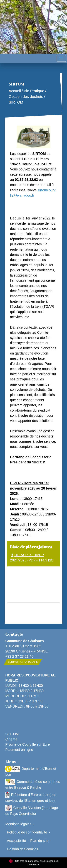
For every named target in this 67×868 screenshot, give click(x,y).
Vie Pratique (34, 91)
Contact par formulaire (23, 662)
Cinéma (11, 739)
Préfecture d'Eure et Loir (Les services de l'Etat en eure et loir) (31, 797)
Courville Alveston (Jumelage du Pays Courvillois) (32, 810)
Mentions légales (18, 824)
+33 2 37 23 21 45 (19, 656)
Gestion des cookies (23, 849)
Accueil (15, 91)
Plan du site (39, 841)
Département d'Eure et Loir (31, 771)
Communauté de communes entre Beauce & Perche (33, 784)
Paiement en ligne (19, 750)
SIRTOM (16, 102)
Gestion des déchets (26, 96)
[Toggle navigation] (61, 58)
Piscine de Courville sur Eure (28, 744)
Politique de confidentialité (27, 832)
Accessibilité (17, 841)
